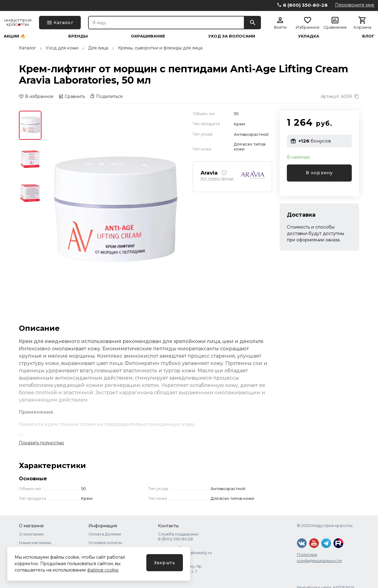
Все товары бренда (217, 179)
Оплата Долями (105, 534)
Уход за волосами (232, 36)
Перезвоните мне (355, 5)
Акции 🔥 (14, 36)
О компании (31, 534)
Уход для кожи (62, 48)
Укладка (309, 36)
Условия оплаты (105, 543)
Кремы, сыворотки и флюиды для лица (160, 48)
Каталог (27, 48)
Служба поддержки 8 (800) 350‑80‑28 (178, 536)
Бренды (78, 36)
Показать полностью (41, 443)
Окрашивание (148, 36)
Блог (368, 36)
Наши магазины (35, 543)
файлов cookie (103, 570)
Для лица (98, 48)
